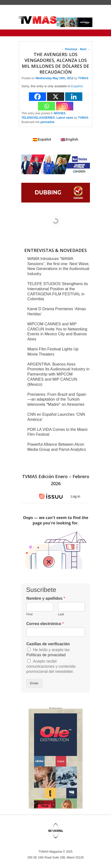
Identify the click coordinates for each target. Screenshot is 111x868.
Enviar (34, 683)
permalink (47, 122)
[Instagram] (65, 106)
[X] (56, 97)
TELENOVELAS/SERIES (38, 118)
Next (85, 49)
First (30, 614)
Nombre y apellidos (46, 598)
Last (61, 614)
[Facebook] (37, 97)
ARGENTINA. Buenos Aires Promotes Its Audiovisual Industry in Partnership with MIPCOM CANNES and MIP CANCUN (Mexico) (58, 374)
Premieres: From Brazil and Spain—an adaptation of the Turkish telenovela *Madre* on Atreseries (57, 400)
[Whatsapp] (47, 106)
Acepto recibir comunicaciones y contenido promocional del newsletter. (51, 666)
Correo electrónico (45, 624)
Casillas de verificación (48, 644)
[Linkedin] (74, 97)
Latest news (65, 118)
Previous (69, 49)
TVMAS (83, 78)
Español (77, 86)
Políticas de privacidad (46, 655)
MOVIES (60, 113)
